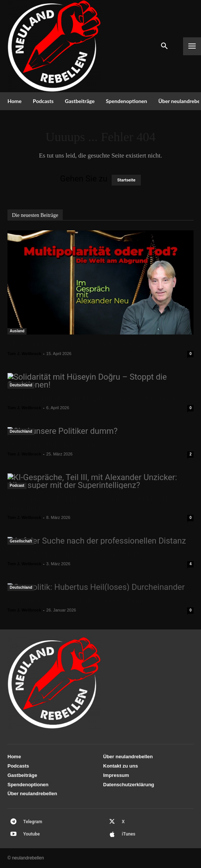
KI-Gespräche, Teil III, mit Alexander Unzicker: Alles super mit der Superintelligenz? (92, 503)
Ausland (17, 331)
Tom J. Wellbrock (24, 354)
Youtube (32, 834)
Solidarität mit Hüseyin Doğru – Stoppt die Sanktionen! (95, 398)
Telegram (33, 822)
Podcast (17, 486)
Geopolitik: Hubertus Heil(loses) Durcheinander (83, 600)
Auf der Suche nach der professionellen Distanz (82, 554)
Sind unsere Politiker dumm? (53, 444)
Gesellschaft (21, 541)
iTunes (129, 834)
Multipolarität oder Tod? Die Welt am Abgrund (81, 344)
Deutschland (21, 385)
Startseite (126, 180)
